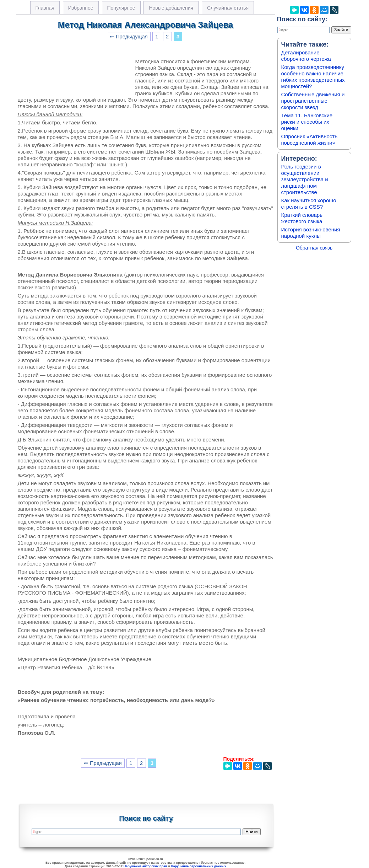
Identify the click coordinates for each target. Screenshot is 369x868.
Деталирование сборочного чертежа (306, 56)
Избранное (81, 8)
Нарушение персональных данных (199, 866)
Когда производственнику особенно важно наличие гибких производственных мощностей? (313, 77)
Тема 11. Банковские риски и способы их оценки (307, 122)
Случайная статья (228, 8)
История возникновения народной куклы (311, 233)
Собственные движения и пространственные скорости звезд (313, 101)
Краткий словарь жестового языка (302, 218)
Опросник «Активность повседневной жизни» (309, 140)
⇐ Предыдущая (129, 37)
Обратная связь (314, 248)
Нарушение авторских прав (145, 866)
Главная (45, 8)
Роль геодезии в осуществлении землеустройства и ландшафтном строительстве (305, 179)
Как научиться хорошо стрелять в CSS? (309, 203)
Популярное (121, 8)
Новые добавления (171, 8)
